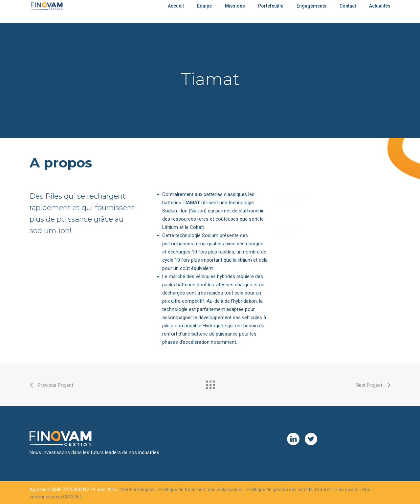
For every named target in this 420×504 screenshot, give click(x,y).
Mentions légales (138, 490)
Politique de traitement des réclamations (201, 490)
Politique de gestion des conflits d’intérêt (289, 490)
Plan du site (347, 490)
